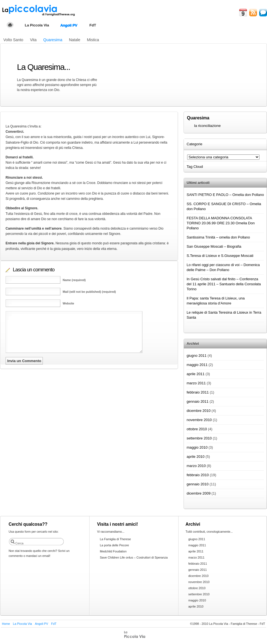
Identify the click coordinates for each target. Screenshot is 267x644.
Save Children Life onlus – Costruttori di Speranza (134, 557)
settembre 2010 (199, 438)
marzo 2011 (196, 383)
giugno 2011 (197, 356)
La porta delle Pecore (114, 545)
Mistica (93, 40)
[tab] (225, 144)
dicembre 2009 (199, 493)
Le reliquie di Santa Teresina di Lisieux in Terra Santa (224, 315)
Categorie (195, 144)
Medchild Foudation (113, 551)
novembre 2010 (199, 420)
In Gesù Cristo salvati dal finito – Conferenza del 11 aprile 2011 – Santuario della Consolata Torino (224, 284)
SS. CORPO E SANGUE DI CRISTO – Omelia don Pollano (224, 206)
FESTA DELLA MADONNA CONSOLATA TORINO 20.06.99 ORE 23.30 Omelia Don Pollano (221, 223)
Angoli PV (69, 25)
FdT (93, 25)
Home (6, 624)
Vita (33, 40)
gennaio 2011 (198, 401)
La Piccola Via (37, 25)
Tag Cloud (195, 167)
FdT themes (135, 635)
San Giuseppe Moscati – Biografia (214, 246)
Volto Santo (13, 40)
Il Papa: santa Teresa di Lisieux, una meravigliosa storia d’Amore (216, 301)
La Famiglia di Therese (115, 539)
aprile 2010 (196, 457)
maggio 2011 (197, 365)
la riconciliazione (207, 126)
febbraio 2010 (198, 475)
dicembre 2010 (199, 411)
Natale (75, 40)
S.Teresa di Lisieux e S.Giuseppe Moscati (220, 256)
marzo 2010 (196, 466)
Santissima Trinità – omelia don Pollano (218, 237)
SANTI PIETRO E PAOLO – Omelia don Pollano (225, 195)
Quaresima (53, 40)
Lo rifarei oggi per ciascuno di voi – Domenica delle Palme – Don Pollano (223, 267)
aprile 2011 (196, 374)
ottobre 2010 (197, 429)
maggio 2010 (197, 447)
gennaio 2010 (198, 484)
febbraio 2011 (198, 392)
